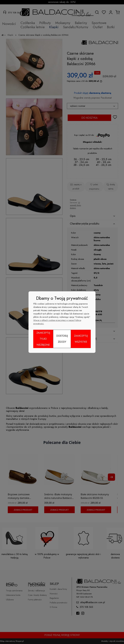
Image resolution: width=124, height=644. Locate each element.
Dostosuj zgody (62, 339)
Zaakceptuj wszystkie (81, 339)
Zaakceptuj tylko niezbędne (43, 339)
